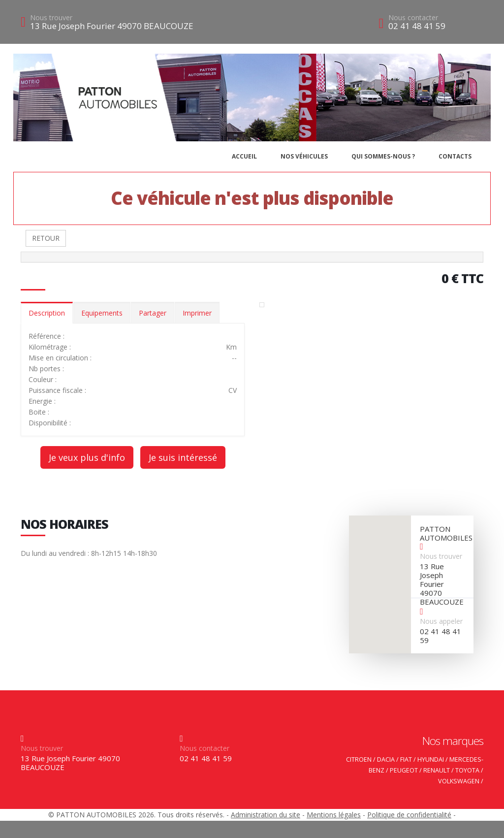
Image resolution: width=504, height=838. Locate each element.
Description (47, 313)
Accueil (244, 156)
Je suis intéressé (183, 457)
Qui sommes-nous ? (383, 156)
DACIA (386, 759)
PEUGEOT (404, 770)
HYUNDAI (431, 759)
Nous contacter (413, 17)
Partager (153, 313)
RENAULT (437, 770)
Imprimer (197, 313)
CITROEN (359, 759)
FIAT (406, 759)
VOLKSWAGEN (459, 781)
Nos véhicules (304, 156)
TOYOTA (467, 770)
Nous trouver (51, 17)
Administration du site (266, 815)
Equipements (102, 313)
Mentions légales (334, 815)
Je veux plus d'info (87, 457)
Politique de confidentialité (409, 815)
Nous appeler (441, 621)
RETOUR (46, 238)
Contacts (455, 156)
